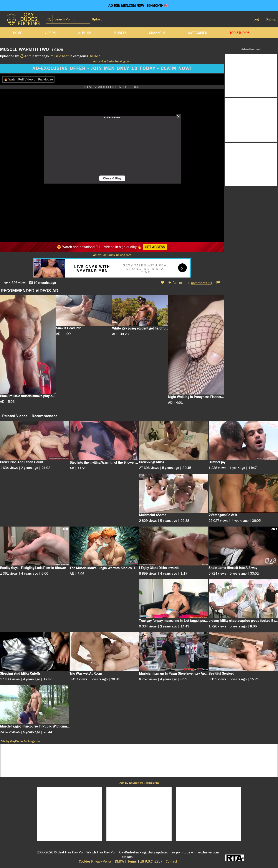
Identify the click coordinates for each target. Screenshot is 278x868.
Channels (157, 33)
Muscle (95, 56)
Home (18, 33)
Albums (85, 33)
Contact (171, 861)
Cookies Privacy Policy (95, 861)
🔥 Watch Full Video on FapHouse (28, 79)
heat (65, 56)
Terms (132, 861)
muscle (56, 56)
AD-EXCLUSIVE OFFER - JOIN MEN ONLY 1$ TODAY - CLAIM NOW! (112, 69)
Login (257, 19)
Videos (50, 33)
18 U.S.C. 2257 (151, 861)
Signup (271, 19)
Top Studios (240, 33)
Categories (197, 33)
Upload (97, 19)
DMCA (119, 861)
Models (120, 33)
